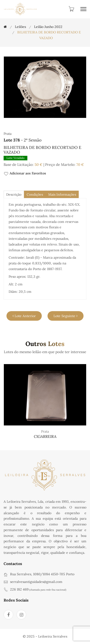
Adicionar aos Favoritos (25, 174)
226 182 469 (19, 589)
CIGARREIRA (45, 436)
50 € (39, 165)
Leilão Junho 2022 (48, 27)
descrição (14, 194)
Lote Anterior (24, 316)
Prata (45, 431)
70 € (80, 165)
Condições (35, 194)
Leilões (20, 27)
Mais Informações (62, 194)
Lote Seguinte (66, 316)
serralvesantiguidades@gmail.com (36, 582)
